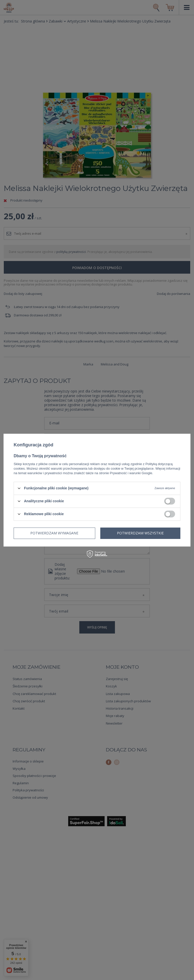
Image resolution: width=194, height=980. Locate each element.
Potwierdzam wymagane (54, 533)
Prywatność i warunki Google (131, 473)
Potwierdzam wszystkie (140, 533)
